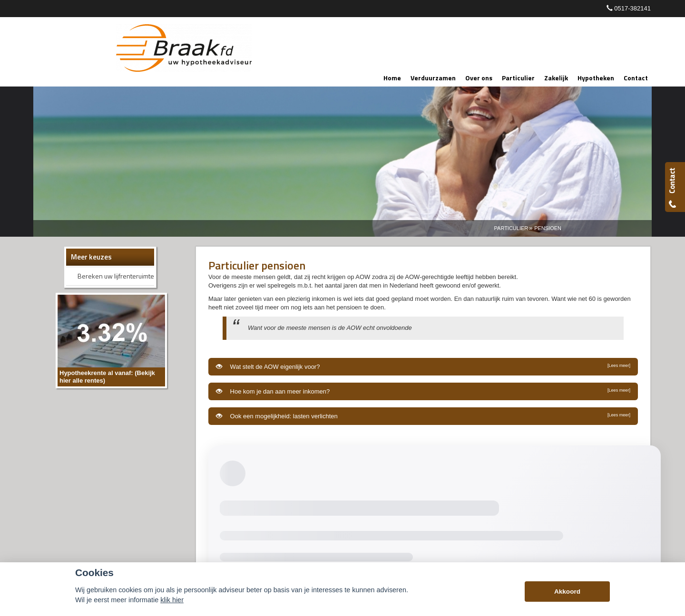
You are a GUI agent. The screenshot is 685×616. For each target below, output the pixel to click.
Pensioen (548, 228)
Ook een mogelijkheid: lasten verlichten (423, 416)
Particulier (511, 228)
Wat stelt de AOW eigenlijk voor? (423, 366)
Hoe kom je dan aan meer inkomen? (423, 391)
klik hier (172, 600)
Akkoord (567, 592)
